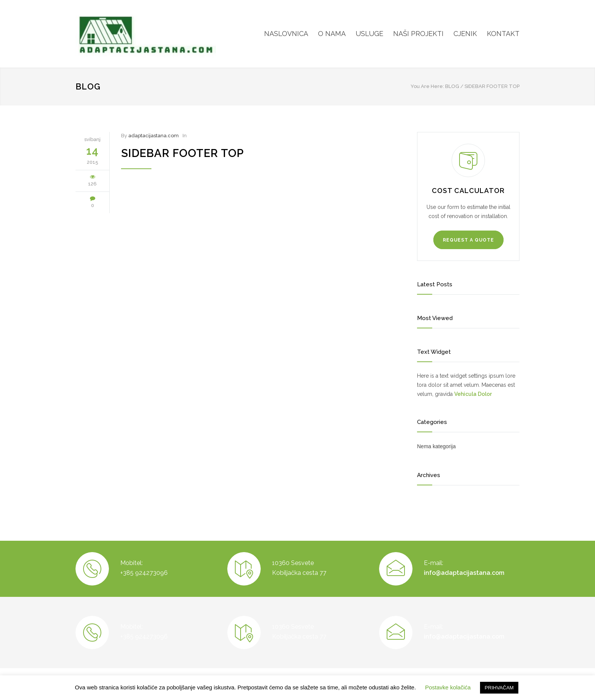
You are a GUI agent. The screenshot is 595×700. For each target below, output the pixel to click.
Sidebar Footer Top (183, 153)
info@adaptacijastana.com (464, 573)
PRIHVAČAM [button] (499, 688)
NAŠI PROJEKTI (418, 34)
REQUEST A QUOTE (468, 240)
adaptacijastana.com (153, 136)
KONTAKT (503, 34)
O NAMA (332, 34)
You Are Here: (427, 86)
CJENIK (465, 34)
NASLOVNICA (286, 34)
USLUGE (369, 34)
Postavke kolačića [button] (448, 687)
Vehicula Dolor (473, 394)
